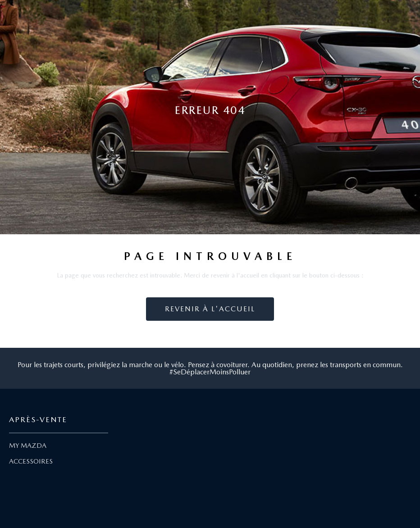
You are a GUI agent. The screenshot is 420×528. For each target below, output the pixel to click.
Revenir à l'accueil (210, 309)
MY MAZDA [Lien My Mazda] (28, 446)
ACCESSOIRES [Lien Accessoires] (31, 461)
